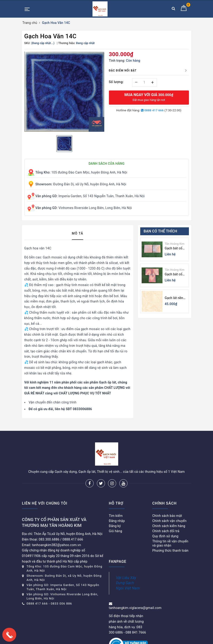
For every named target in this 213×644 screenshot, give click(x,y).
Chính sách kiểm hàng (169, 526)
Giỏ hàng (116, 531)
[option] (64, 92)
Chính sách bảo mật (167, 516)
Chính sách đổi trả (166, 531)
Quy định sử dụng (165, 536)
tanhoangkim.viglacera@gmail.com (135, 608)
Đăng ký (115, 526)
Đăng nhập (117, 521)
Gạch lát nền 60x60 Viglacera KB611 (174, 298)
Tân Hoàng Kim (175, 244)
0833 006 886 (61, 604)
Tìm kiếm (116, 516)
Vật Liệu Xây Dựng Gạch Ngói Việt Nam (128, 583)
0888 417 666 (152, 110)
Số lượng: (116, 82)
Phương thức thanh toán (170, 551)
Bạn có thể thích (161, 231)
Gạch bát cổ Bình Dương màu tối (174, 249)
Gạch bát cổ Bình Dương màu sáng (174, 275)
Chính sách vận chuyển (169, 521)
